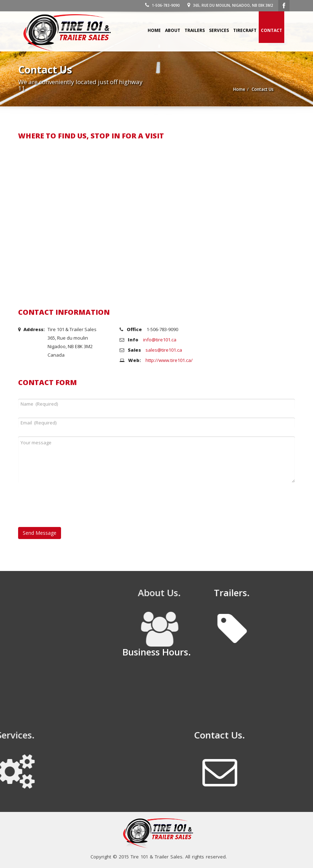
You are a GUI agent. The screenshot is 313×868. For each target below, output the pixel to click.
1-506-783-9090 (162, 5)
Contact (271, 30)
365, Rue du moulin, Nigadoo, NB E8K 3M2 (230, 5)
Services (219, 30)
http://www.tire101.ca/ (169, 360)
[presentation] (72, 509)
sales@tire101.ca (164, 350)
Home (154, 30)
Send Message (40, 533)
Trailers (195, 30)
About (173, 30)
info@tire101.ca (160, 340)
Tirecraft (245, 30)
